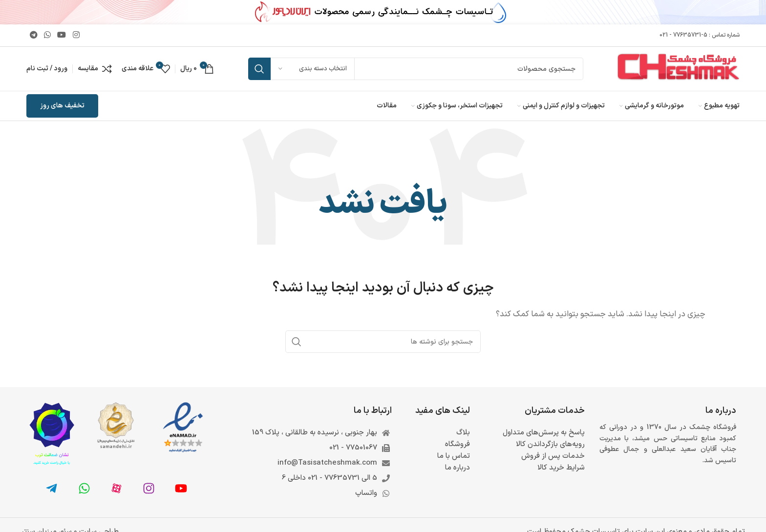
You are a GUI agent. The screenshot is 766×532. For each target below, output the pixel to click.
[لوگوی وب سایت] (679, 69)
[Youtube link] (62, 35)
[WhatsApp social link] (48, 35)
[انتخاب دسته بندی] (313, 69)
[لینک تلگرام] (33, 35)
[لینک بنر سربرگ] (383, 12)
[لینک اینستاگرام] (76, 35)
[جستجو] (416, 69)
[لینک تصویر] (183, 428)
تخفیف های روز (62, 106)
